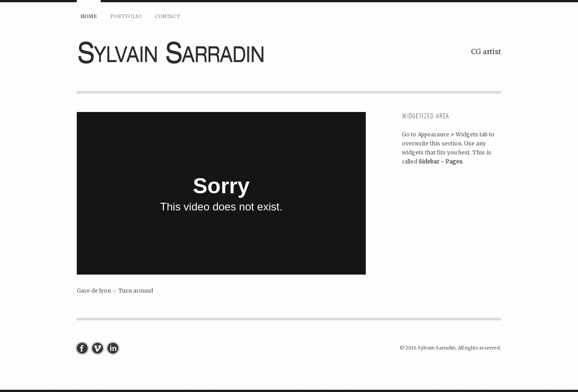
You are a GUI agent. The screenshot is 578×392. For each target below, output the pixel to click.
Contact (168, 16)
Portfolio (126, 16)
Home (89, 16)
